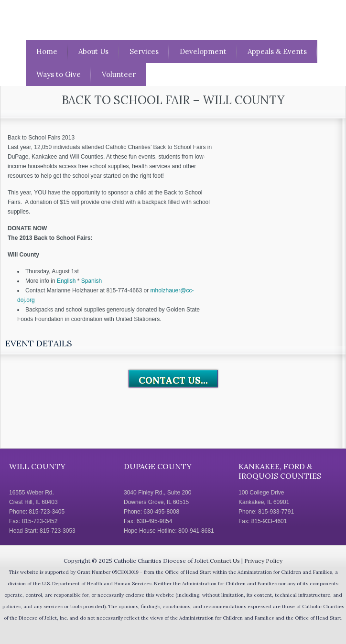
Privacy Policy (263, 561)
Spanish (92, 281)
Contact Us (225, 561)
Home (47, 51)
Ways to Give (59, 74)
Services (144, 51)
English (66, 281)
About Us (93, 51)
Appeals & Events (277, 51)
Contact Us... (173, 380)
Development (203, 51)
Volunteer (119, 74)
